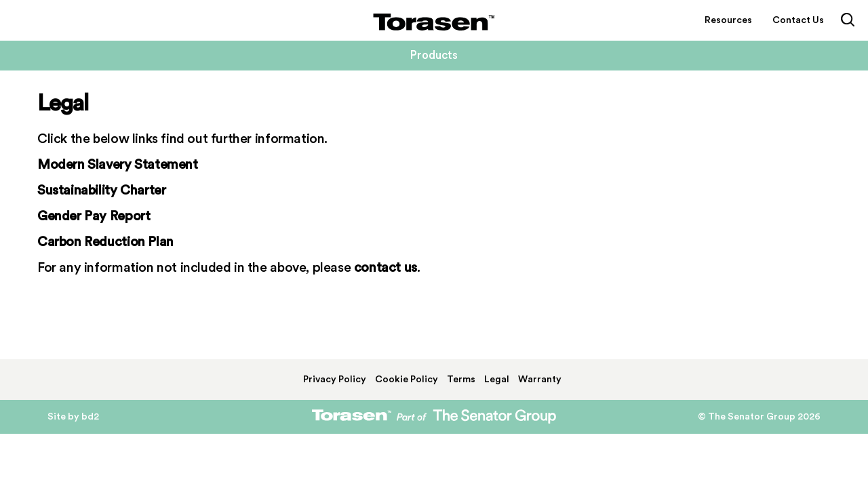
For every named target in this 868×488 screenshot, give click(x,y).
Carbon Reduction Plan (105, 242)
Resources (728, 20)
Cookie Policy (407, 380)
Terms (461, 380)
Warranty (540, 380)
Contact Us (798, 20)
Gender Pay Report (94, 216)
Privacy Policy (335, 380)
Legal (497, 380)
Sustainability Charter (101, 190)
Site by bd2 (73, 417)
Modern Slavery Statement (118, 165)
